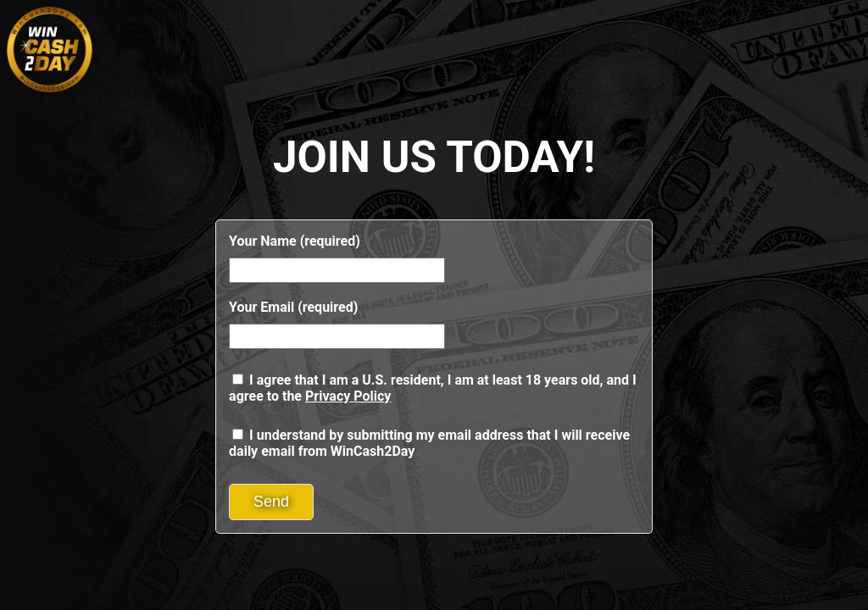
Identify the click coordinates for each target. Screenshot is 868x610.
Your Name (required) (295, 241)
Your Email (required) (293, 307)
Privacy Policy (348, 396)
